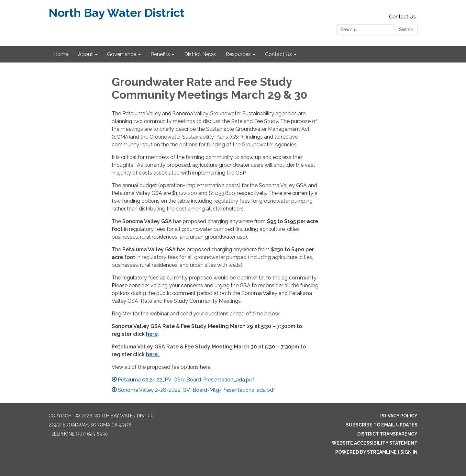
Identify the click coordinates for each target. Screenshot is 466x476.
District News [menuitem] (200, 54)
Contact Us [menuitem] (278, 54)
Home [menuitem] (61, 54)
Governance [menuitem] (122, 54)
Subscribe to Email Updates (382, 425)
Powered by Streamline (366, 452)
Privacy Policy (399, 416)
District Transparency (387, 434)
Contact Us (402, 17)
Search (406, 29)
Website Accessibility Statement (375, 443)
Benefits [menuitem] (160, 54)
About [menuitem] (85, 54)
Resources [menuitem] (238, 54)
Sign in (409, 452)
